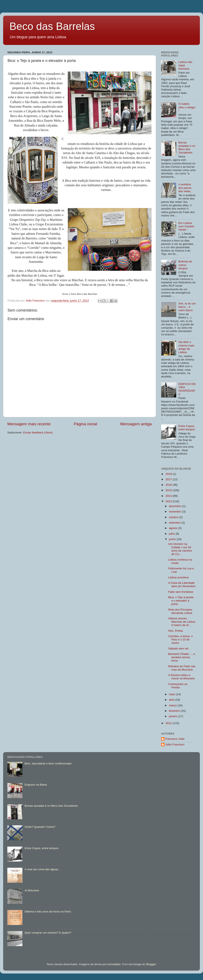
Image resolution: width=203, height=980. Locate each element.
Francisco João (175, 739)
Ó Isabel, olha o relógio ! (187, 107)
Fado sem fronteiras (181, 592)
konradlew (114, 964)
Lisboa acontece (179, 577)
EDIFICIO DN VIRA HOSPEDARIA (187, 389)
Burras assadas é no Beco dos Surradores (187, 148)
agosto (173, 528)
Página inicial (85, 424)
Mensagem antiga (136, 424)
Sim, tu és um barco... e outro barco (187, 307)
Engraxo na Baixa (36, 785)
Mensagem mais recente (29, 424)
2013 (169, 501)
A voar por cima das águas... (42, 869)
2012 (169, 723)
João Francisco (175, 744)
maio (172, 694)
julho (172, 534)
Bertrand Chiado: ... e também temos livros (182, 657)
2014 (169, 496)
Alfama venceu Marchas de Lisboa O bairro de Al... (182, 622)
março (173, 705)
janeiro (173, 716)
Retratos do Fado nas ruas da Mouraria (182, 668)
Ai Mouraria (32, 890)
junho (173, 539)
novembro (176, 512)
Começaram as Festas (178, 686)
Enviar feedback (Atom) (38, 433)
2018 (169, 474)
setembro (175, 523)
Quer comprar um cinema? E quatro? (48, 933)
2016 (169, 485)
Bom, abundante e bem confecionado (48, 763)
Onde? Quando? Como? (40, 827)
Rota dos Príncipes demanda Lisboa (180, 611)
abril (172, 700)
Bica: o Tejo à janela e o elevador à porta (181, 601)
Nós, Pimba (176, 631)
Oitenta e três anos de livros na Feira (48, 912)
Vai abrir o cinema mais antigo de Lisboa (186, 347)
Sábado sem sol (178, 648)
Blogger (151, 964)
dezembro (176, 506)
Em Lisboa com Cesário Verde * (186, 226)
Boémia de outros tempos (185, 265)
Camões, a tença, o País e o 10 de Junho (181, 639)
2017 (169, 479)
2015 (169, 490)
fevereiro (175, 711)
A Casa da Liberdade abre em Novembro (182, 585)
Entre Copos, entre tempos (187, 428)
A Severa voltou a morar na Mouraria (181, 677)
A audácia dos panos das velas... (185, 188)
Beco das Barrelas (52, 26)
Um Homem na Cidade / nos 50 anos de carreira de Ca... (180, 549)
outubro (174, 517)
